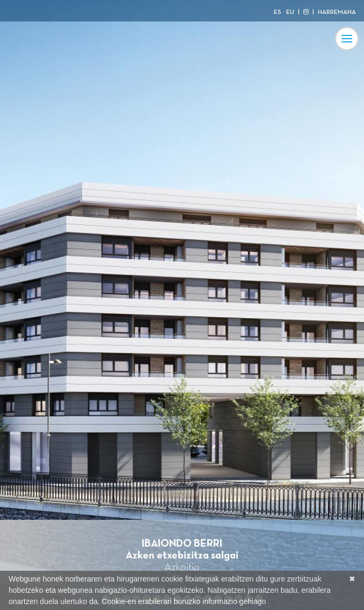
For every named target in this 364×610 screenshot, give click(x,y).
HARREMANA (337, 12)
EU (290, 12)
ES (278, 12)
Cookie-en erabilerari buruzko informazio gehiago (184, 601)
